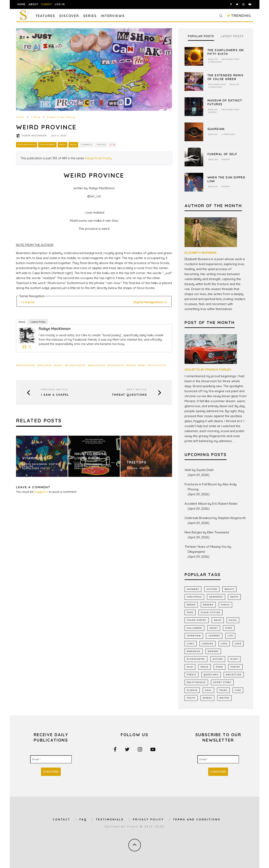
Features (45, 16)
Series (90, 16)
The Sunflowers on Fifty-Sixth (226, 52)
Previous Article (55, 390)
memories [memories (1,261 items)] (194, 651)
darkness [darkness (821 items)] (216, 597)
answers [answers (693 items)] (193, 589)
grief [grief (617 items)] (218, 620)
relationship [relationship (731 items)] (196, 682)
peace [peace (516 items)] (205, 667)
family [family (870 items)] (225, 605)
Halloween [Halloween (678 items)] (194, 628)
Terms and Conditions (197, 819)
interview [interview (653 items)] (194, 636)
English (76, 145)
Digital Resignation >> (150, 302)
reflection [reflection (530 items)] (234, 674)
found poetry (76, 365)
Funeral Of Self (222, 154)
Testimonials (110, 819)
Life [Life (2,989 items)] (230, 636)
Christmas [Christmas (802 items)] (194, 597)
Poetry (65, 145)
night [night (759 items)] (234, 659)
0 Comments (91, 145)
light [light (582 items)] (191, 644)
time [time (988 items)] (238, 690)
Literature (215, 62)
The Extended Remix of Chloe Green (226, 77)
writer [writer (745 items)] (224, 698)
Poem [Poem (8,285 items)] (219, 667)
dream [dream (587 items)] (191, 605)
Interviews (113, 16)
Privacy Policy (148, 819)
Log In (60, 4)
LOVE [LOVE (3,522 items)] (238, 644)
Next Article (137, 390)
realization (97, 365)
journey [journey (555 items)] (214, 636)
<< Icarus (28, 302)
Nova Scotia (158, 365)
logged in (41, 492)
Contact (62, 819)
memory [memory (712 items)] (213, 651)
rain (143, 365)
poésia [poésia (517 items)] (192, 674)
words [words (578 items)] (207, 698)
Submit (46, 4)
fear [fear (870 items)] (190, 612)
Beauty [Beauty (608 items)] (229, 589)
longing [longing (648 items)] (208, 644)
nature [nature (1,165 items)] (218, 659)
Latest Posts (38, 322)
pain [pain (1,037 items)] (190, 667)
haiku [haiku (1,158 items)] (233, 620)
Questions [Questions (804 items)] (211, 674)
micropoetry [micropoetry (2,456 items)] (196, 659)
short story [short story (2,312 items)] (222, 682)
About (33, 4)
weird (132, 365)
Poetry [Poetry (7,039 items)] (235, 667)
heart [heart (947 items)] (214, 628)
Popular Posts (201, 36)
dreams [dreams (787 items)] (208, 605)
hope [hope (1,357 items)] (229, 628)
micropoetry (27, 365)
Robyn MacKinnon (34, 136)
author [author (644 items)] (212, 589)
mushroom (117, 365)
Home (22, 4)
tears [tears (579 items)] (223, 690)
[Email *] (51, 759)
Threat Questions (130, 395)
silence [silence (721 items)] (192, 690)
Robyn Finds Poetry (27, 145)
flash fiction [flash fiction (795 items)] (211, 612)
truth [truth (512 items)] (191, 698)
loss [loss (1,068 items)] (224, 644)
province (45, 365)
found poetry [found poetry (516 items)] (197, 620)
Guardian (216, 129)
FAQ (83, 819)
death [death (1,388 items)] (234, 597)
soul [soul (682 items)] (208, 690)
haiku (59, 365)
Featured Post (231, 59)
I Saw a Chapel (55, 395)
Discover (69, 16)
